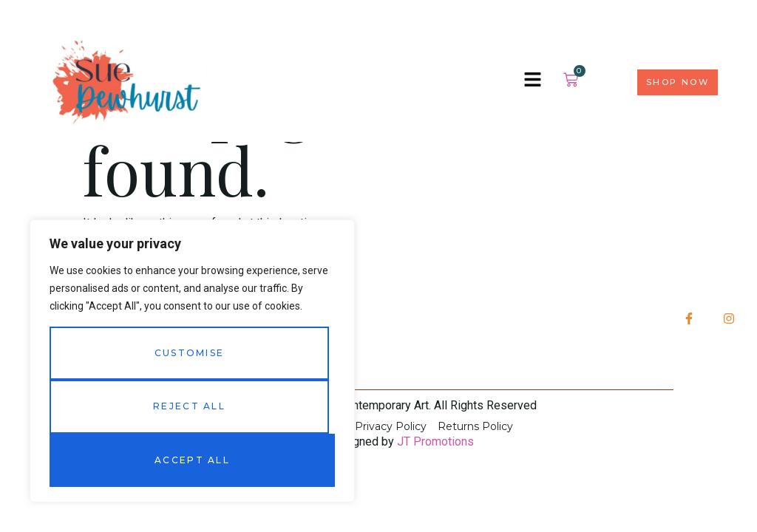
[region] (192, 361)
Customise (190, 353)
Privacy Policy (391, 427)
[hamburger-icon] (533, 82)
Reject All (189, 406)
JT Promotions (435, 441)
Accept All (192, 460)
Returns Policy (475, 427)
